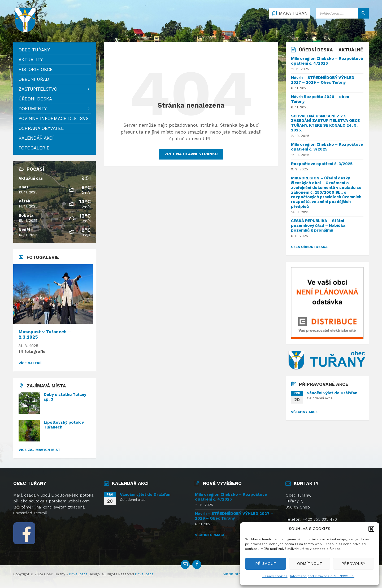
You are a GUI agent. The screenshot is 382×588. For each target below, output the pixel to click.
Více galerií (30, 363)
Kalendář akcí (36, 138)
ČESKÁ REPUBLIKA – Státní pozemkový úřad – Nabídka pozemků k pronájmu (318, 226)
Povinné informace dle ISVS (54, 118)
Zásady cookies (275, 576)
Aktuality (31, 60)
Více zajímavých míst (40, 450)
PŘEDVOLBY (353, 564)
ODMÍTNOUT (310, 564)
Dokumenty (33, 109)
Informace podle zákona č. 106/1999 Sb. (322, 576)
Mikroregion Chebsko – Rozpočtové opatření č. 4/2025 (327, 61)
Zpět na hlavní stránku (191, 154)
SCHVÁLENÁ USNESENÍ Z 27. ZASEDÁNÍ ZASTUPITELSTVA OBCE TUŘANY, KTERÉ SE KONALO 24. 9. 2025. (325, 123)
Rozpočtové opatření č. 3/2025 (322, 164)
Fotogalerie (34, 148)
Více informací (209, 535)
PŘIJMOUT (266, 564)
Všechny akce (304, 412)
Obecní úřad (34, 79)
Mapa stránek (236, 574)
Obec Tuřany (34, 50)
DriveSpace (78, 574)
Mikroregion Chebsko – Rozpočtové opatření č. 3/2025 (327, 147)
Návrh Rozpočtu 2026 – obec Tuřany (320, 99)
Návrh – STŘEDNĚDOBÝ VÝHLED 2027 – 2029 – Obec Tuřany (323, 80)
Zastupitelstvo (38, 89)
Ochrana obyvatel (41, 128)
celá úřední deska (309, 247)
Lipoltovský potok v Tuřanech (64, 425)
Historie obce (36, 69)
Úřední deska (35, 99)
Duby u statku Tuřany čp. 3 (65, 397)
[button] (371, 529)
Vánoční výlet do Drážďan (332, 393)
